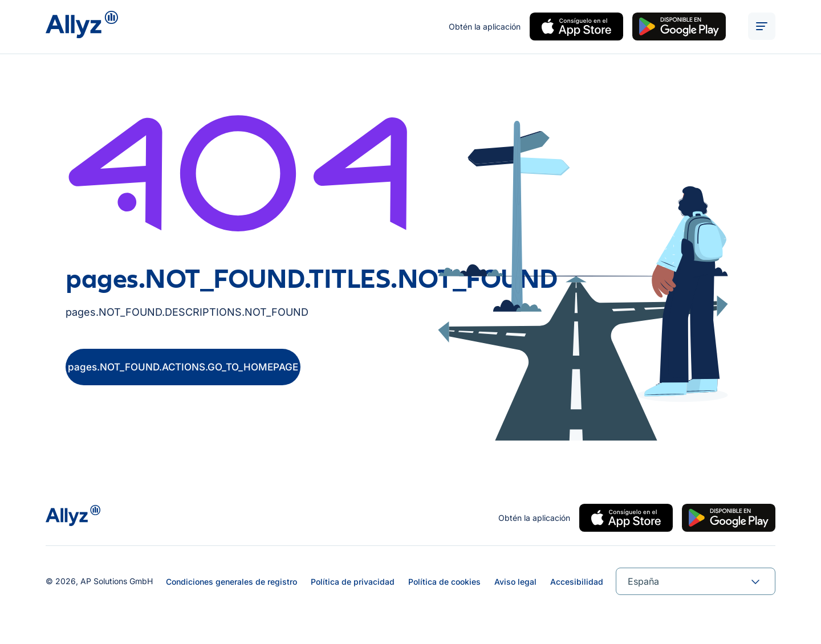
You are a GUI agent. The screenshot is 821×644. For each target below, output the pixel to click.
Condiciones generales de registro (231, 582)
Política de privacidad (353, 582)
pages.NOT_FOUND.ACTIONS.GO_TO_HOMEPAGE (183, 369)
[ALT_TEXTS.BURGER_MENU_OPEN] (762, 27)
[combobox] (696, 581)
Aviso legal (515, 582)
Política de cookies (444, 582)
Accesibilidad (577, 582)
